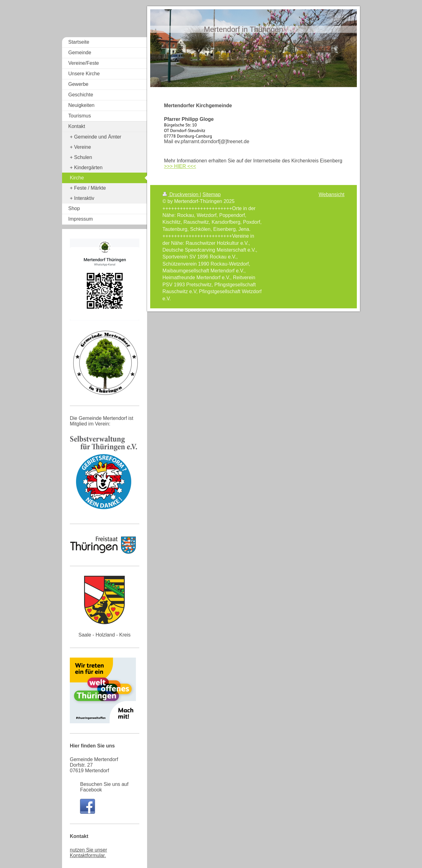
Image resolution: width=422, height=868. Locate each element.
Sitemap (211, 194)
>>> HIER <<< (180, 166)
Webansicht (332, 194)
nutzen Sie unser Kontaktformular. (88, 853)
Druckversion (181, 194)
